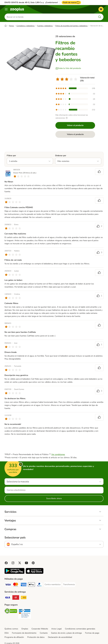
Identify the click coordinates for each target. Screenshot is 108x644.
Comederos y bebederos (26, 26)
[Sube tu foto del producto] (68, 68)
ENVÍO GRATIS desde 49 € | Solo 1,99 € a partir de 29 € (30, 2)
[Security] (11, 611)
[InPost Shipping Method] (24, 598)
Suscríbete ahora (54, 498)
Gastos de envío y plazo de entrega (66, 633)
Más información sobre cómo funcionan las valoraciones (72, 116)
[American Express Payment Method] (24, 585)
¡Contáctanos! (52, 3)
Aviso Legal (56, 629)
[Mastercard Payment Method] (16, 585)
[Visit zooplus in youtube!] (26, 563)
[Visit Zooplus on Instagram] (13, 563)
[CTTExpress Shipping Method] (16, 598)
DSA (7, 633)
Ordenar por (61, 156)
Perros (11, 26)
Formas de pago (92, 633)
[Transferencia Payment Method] (69, 585)
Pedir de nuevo (71, 3)
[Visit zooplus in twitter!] (20, 563)
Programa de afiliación (14, 637)
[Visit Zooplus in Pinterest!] (33, 563)
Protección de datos (36, 637)
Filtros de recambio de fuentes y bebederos (71, 26)
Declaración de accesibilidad (60, 637)
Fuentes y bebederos (45, 26)
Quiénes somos (11, 629)
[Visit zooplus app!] (14, 573)
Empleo (25, 629)
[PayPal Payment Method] (39, 585)
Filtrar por (11, 156)
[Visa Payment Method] (8, 585)
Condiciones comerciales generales (80, 629)
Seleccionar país (15, 538)
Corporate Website (40, 629)
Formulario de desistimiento (24, 633)
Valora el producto (75, 134)
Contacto (44, 633)
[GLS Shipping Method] (8, 598)
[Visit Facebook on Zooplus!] (6, 563)
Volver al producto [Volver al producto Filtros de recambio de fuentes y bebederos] (75, 125)
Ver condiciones (58, 454)
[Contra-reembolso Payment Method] (53, 585)
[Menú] (6, 9)
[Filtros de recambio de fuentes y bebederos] (31, 58)
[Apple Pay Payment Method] (31, 585)
